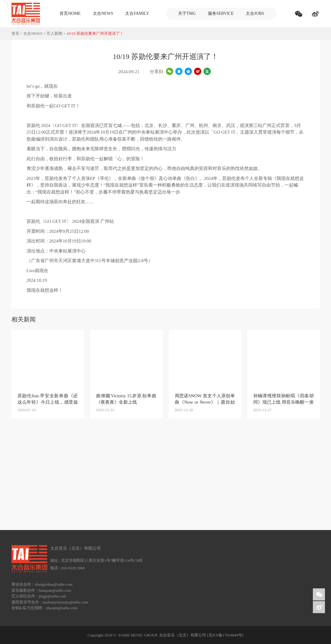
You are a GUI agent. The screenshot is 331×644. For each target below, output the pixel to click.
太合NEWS (103, 13)
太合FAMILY (137, 13)
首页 (15, 33)
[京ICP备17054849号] (225, 635)
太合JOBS (255, 13)
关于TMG (187, 13)
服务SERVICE (221, 13)
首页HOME (70, 13)
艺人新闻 (54, 33)
